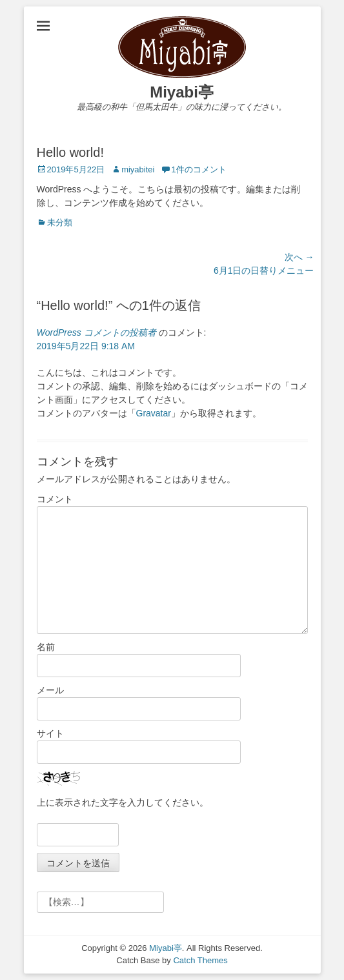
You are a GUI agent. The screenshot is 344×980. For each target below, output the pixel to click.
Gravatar (154, 413)
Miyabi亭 (182, 92)
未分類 (60, 222)
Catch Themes (200, 960)
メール (50, 690)
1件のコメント (198, 169)
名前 (46, 647)
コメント (55, 499)
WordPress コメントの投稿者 (96, 332)
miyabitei (138, 169)
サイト (50, 733)
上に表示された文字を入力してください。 (123, 802)
